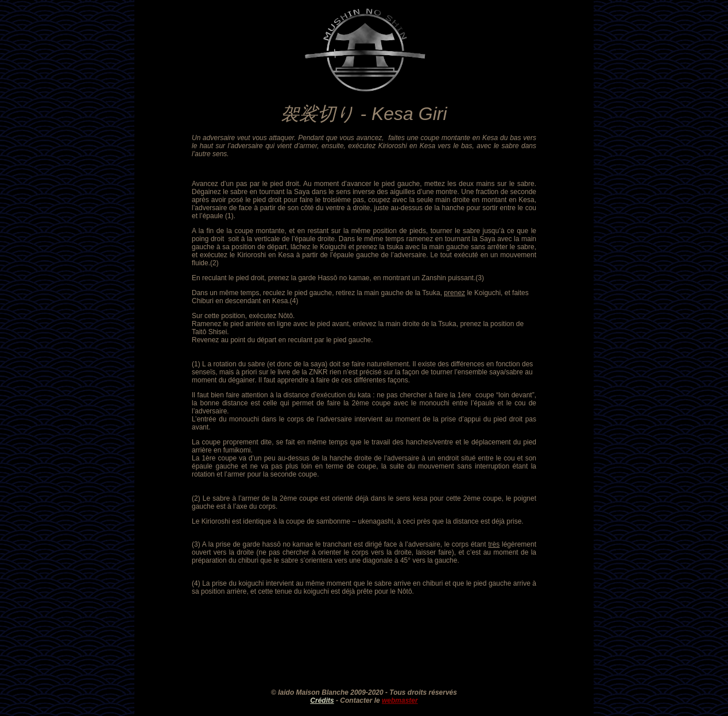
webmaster (400, 700)
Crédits (322, 700)
